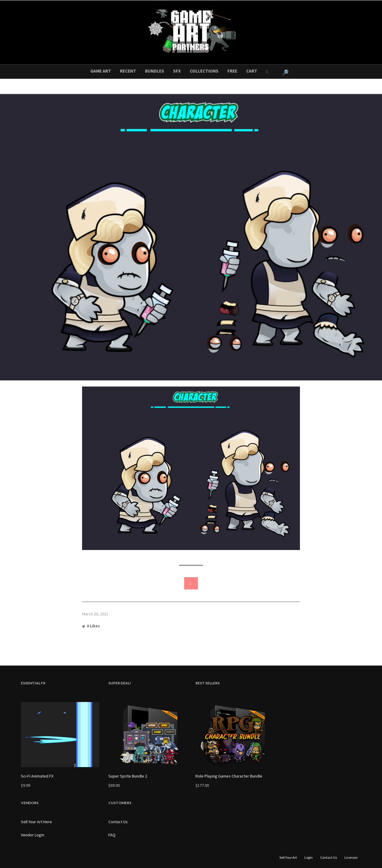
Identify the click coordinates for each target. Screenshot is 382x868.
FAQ (112, 835)
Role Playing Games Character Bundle (229, 776)
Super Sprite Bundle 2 (128, 776)
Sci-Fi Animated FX (37, 776)
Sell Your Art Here (36, 822)
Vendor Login (33, 835)
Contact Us (118, 822)
